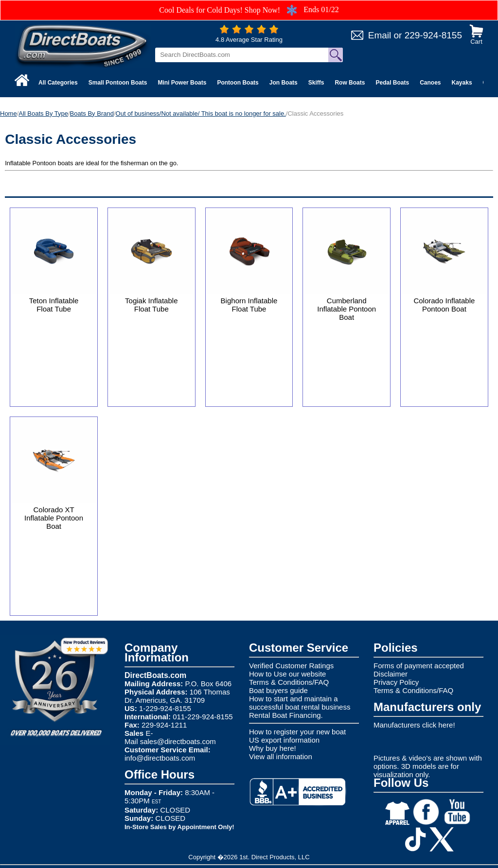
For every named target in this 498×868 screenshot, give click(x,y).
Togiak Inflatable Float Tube (151, 305)
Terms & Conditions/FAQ (289, 682)
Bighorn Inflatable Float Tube (249, 305)
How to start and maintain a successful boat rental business (300, 703)
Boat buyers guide (278, 690)
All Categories (58, 83)
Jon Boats (284, 83)
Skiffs (316, 83)
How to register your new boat (297, 732)
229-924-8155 (433, 35)
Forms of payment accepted (419, 666)
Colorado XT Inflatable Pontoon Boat (54, 518)
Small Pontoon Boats (118, 83)
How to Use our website (287, 674)
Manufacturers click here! (414, 725)
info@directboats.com (160, 758)
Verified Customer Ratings (291, 666)
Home (9, 113)
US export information (284, 740)
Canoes (430, 83)
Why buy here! (273, 748)
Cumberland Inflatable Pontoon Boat (347, 309)
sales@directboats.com (178, 741)
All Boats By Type (43, 113)
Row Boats (350, 83)
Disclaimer (391, 674)
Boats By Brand (92, 113)
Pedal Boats (392, 83)
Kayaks (462, 83)
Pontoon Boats (238, 83)
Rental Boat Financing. (286, 715)
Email (380, 35)
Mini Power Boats (182, 83)
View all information (281, 756)
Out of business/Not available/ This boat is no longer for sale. (201, 113)
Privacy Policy (396, 682)
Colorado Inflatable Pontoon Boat (444, 305)
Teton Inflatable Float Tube (54, 305)
